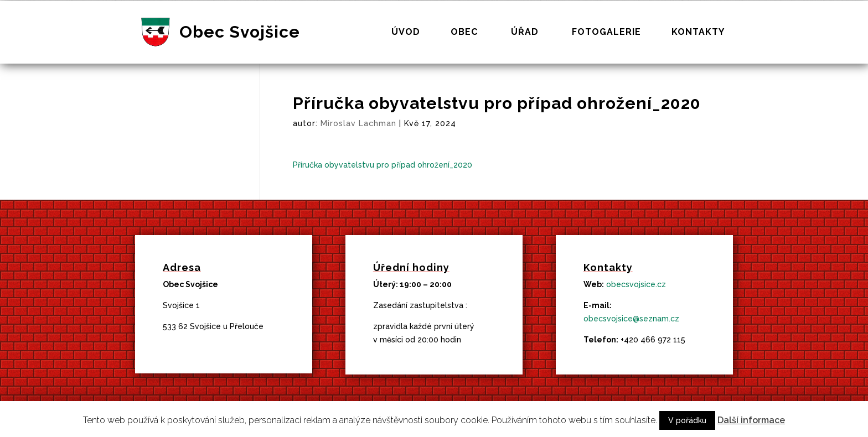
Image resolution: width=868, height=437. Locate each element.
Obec (464, 33)
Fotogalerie (606, 33)
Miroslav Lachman (358, 123)
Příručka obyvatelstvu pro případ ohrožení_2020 (383, 165)
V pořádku (687, 420)
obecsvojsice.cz (636, 284)
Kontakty (698, 33)
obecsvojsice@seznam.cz (631, 319)
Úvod (406, 33)
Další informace (751, 420)
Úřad (525, 33)
